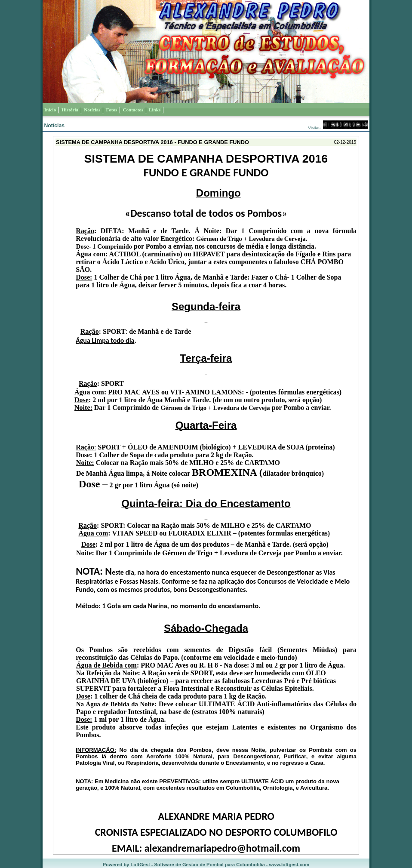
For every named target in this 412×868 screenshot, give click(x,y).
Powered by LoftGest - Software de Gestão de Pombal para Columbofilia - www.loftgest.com (206, 865)
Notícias (54, 126)
